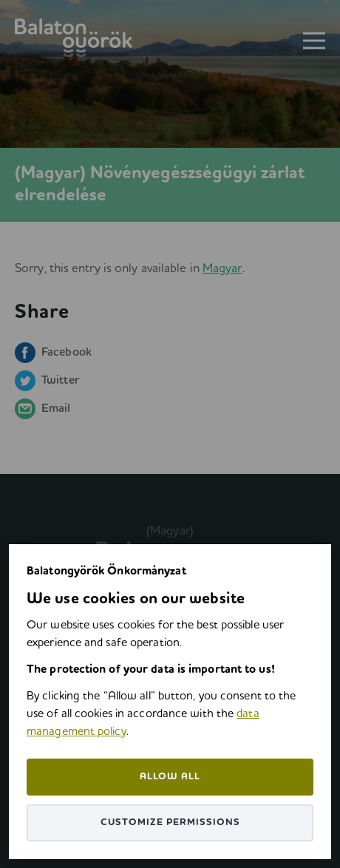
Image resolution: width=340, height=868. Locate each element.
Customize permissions (170, 823)
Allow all (170, 777)
